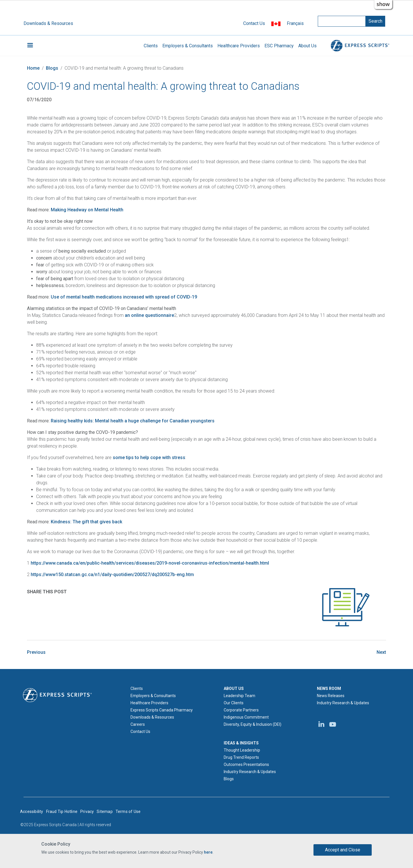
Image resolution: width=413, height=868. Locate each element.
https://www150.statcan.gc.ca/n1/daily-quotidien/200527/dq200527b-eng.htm (112, 575)
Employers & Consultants (188, 46)
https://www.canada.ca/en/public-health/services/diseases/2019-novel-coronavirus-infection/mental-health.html (150, 563)
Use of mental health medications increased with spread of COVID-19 (124, 297)
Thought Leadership (242, 750)
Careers (138, 724)
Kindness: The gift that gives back (86, 522)
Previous (36, 652)
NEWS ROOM (329, 688)
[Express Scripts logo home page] (57, 695)
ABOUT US (234, 688)
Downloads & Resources (48, 23)
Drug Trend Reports (241, 757)
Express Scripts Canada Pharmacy (162, 710)
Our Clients (234, 703)
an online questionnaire (149, 315)
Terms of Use (128, 812)
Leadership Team (239, 696)
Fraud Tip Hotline (62, 812)
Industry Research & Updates (250, 772)
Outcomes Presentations (246, 764)
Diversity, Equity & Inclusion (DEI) (253, 724)
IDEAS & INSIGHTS (241, 743)
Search (375, 21)
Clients (151, 46)
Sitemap (105, 812)
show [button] (383, 4)
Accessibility (32, 812)
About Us (307, 46)
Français (295, 23)
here (208, 852)
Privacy (87, 812)
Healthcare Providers (239, 46)
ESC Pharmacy (279, 46)
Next (381, 652)
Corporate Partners (241, 710)
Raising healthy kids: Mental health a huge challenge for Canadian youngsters (133, 421)
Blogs (52, 68)
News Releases (331, 696)
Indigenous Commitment (246, 717)
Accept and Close (343, 850)
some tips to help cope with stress (149, 458)
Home (33, 68)
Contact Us (254, 23)
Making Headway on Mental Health (87, 210)
